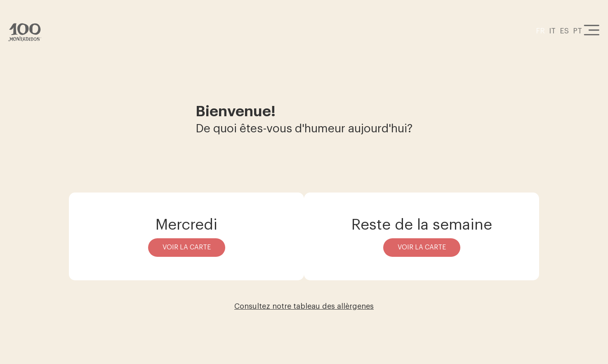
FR (540, 31)
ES (564, 31)
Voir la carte (187, 247)
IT (552, 31)
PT (577, 31)
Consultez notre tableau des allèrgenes (304, 306)
